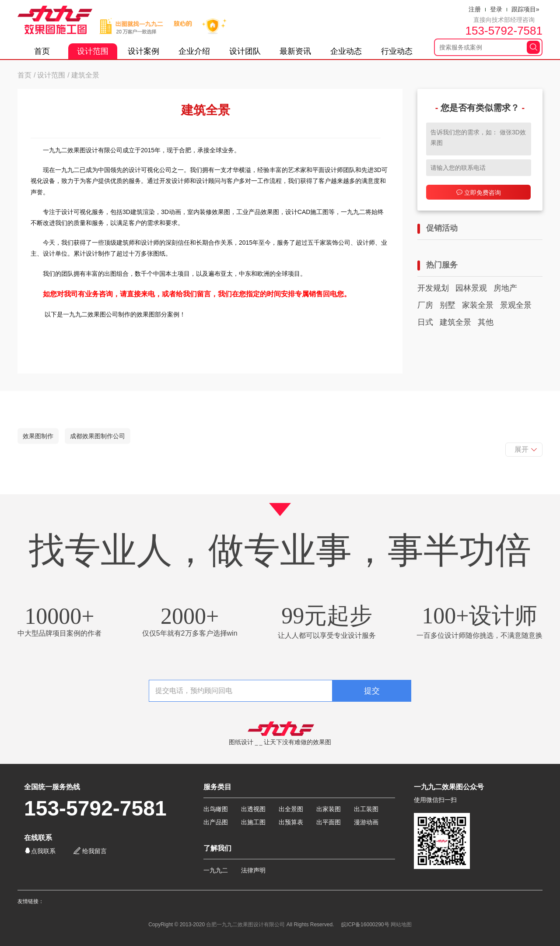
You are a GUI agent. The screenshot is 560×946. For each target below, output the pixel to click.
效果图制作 (38, 436)
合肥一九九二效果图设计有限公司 (245, 925)
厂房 (425, 305)
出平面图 (329, 822)
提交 (372, 691)
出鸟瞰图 (216, 809)
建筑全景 (455, 322)
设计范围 (93, 51)
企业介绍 (194, 51)
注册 (475, 9)
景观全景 (516, 305)
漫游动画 (366, 822)
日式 (425, 322)
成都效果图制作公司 (98, 436)
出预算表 (291, 822)
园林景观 (471, 288)
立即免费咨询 (479, 192)
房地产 (505, 288)
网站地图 (401, 925)
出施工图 (253, 822)
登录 (496, 9)
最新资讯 (295, 51)
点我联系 (40, 851)
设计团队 (245, 51)
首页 (42, 51)
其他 (486, 322)
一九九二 (216, 870)
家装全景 (478, 305)
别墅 (448, 305)
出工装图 (366, 809)
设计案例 (143, 51)
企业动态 (346, 51)
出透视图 (253, 809)
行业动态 (397, 51)
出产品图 (216, 822)
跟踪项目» (525, 9)
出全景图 (291, 809)
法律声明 (253, 870)
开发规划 (433, 288)
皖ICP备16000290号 (365, 925)
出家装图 (329, 809)
